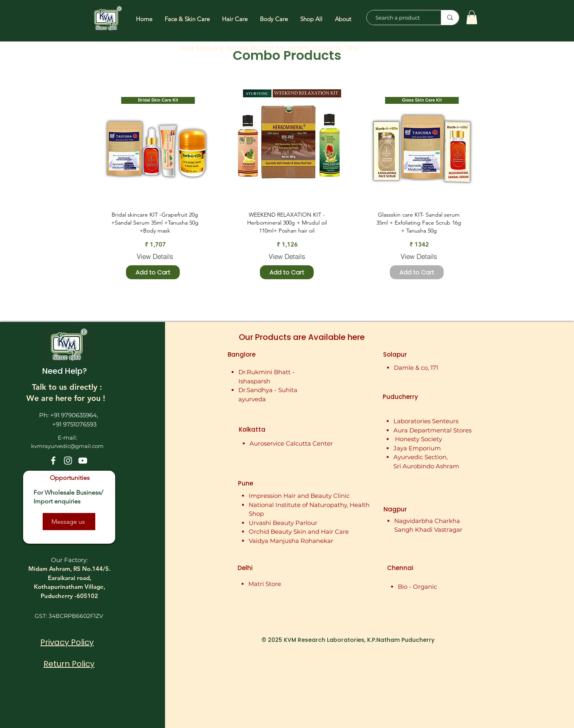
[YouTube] (83, 461)
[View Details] (155, 256)
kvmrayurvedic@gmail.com (67, 446)
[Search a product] (400, 18)
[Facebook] (53, 461)
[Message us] (69, 522)
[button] (472, 17)
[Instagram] (68, 461)
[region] (157, 139)
